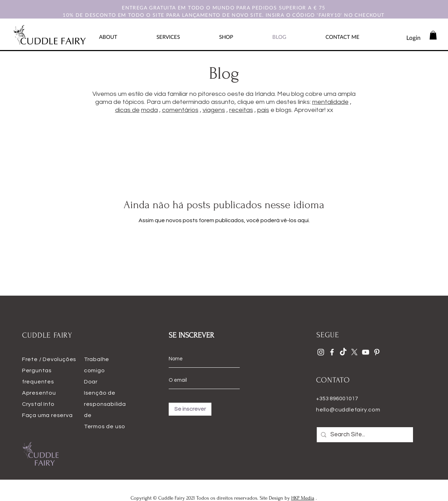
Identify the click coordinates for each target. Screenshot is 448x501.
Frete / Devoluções (49, 359)
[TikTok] (343, 352)
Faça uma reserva (47, 415)
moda (149, 110)
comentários (180, 110)
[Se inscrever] (190, 409)
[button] (433, 35)
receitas (241, 110)
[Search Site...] (364, 435)
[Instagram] (321, 352)
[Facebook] (332, 352)
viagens (214, 110)
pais (263, 110)
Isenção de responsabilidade (105, 404)
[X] (354, 352)
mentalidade (330, 102)
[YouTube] (366, 352)
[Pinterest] (377, 352)
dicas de (127, 110)
